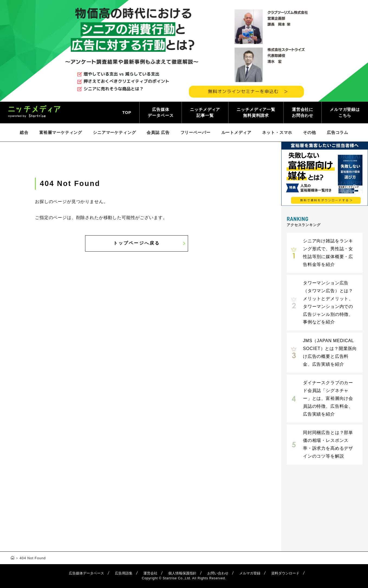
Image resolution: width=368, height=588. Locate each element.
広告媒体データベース (161, 113)
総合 (24, 132)
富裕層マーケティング (61, 132)
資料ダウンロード (285, 573)
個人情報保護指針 (182, 573)
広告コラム (338, 132)
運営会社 (150, 573)
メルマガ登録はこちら (345, 113)
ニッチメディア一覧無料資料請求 (256, 113)
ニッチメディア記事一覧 (205, 113)
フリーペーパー (196, 132)
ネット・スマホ (277, 132)
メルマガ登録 (250, 573)
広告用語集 (124, 573)
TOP (127, 112)
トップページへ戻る (137, 243)
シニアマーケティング (114, 132)
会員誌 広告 (158, 132)
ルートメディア (236, 132)
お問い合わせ (218, 573)
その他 (309, 132)
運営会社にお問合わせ (303, 113)
